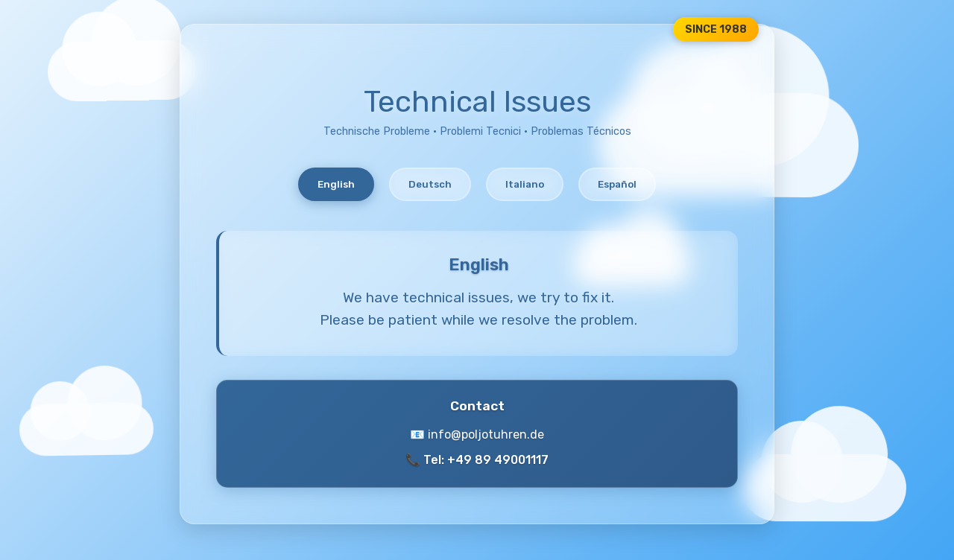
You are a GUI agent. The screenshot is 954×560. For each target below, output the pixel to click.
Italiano (525, 184)
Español (617, 184)
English (336, 184)
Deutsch (430, 184)
